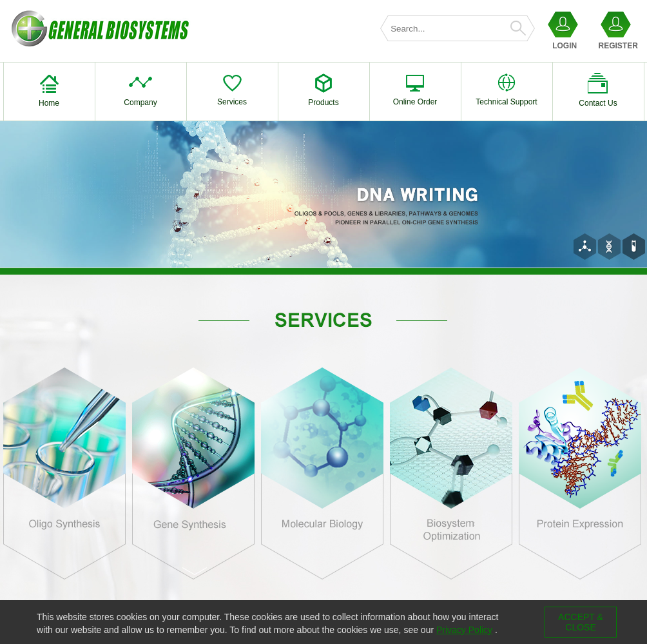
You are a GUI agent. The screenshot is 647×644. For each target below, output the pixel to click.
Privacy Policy (464, 630)
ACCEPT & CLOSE (581, 622)
